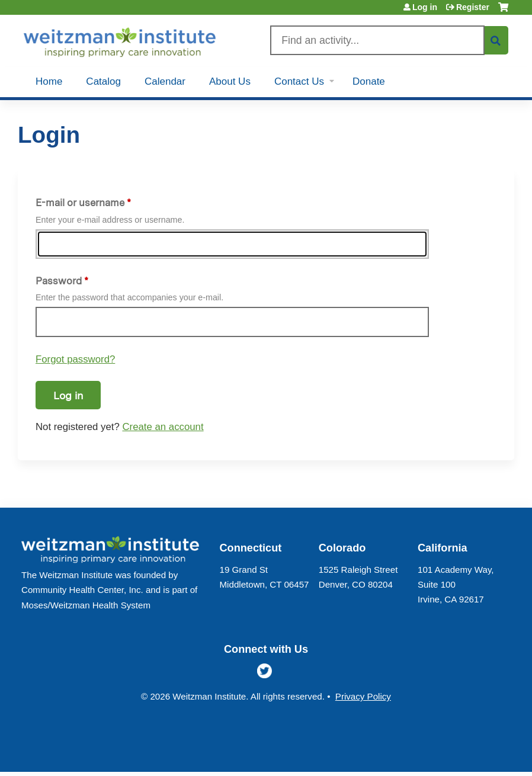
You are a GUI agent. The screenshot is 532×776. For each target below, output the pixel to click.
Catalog (103, 81)
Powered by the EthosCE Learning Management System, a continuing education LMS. (472, 753)
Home (49, 81)
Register (473, 7)
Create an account (163, 427)
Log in (425, 7)
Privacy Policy (363, 696)
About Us (230, 81)
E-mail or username (80, 203)
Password (59, 281)
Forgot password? (75, 359)
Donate (369, 81)
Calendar (165, 81)
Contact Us (299, 81)
